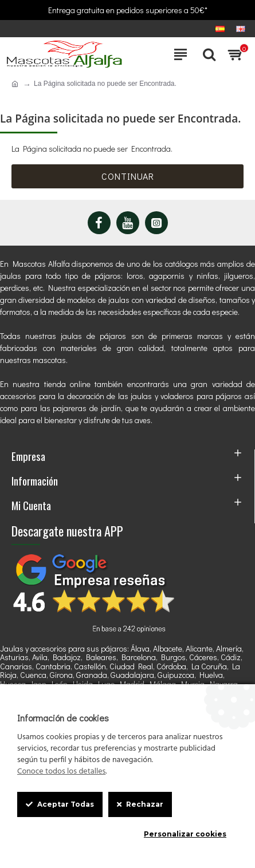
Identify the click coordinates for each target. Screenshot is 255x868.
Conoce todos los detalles (61, 772)
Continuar (128, 176)
